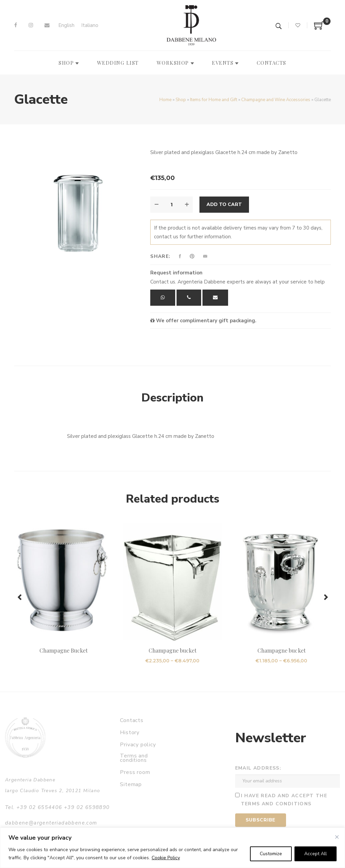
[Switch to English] (66, 25)
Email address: (258, 768)
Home (165, 100)
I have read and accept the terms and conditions (284, 800)
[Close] (337, 837)
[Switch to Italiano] (90, 25)
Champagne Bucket (64, 650)
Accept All (316, 854)
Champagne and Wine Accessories (276, 100)
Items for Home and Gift (214, 100)
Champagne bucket (173, 650)
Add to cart (224, 204)
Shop (181, 100)
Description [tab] (172, 398)
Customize (271, 854)
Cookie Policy (166, 858)
